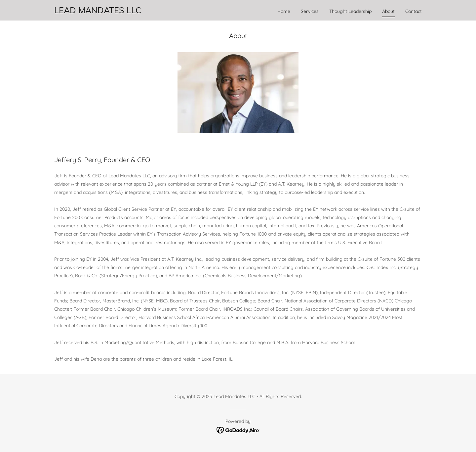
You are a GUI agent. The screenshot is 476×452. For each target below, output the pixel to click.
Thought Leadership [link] (350, 11)
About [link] (388, 11)
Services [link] (310, 11)
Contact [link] (414, 11)
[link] (98, 12)
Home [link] (284, 11)
